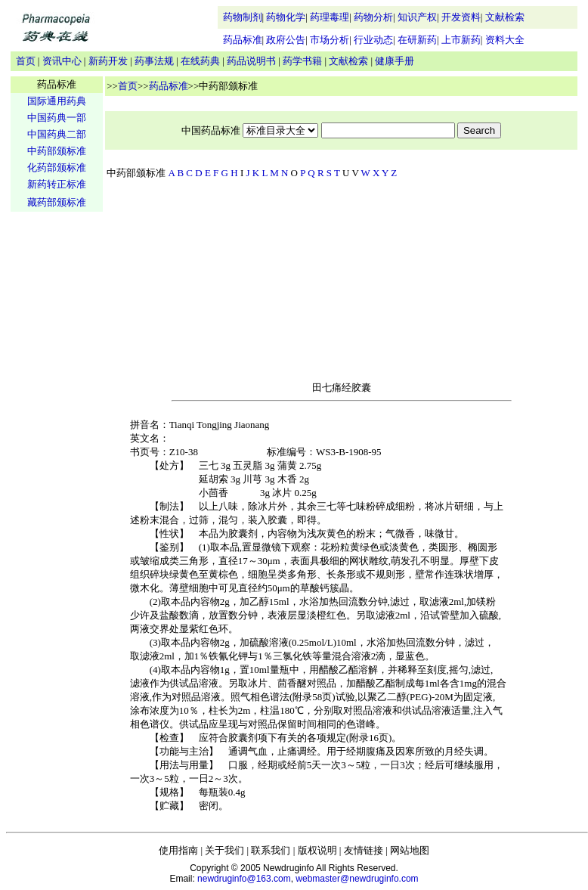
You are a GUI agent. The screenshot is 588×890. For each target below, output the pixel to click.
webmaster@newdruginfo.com (357, 879)
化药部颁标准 (57, 167)
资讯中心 (62, 61)
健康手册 (395, 61)
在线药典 (200, 61)
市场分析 (330, 40)
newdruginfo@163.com (244, 879)
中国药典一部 (57, 118)
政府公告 (286, 40)
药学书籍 (302, 61)
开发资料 (461, 17)
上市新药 (461, 40)
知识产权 (417, 17)
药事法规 (154, 61)
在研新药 (417, 40)
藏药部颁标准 (57, 202)
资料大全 (505, 40)
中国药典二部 (57, 134)
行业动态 (373, 40)
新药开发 (108, 61)
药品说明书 (251, 61)
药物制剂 (243, 17)
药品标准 (243, 40)
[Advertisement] (57, 451)
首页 (26, 61)
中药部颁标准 (57, 151)
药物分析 (373, 17)
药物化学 (286, 17)
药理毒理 (330, 17)
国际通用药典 (57, 101)
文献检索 (505, 17)
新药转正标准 (57, 184)
